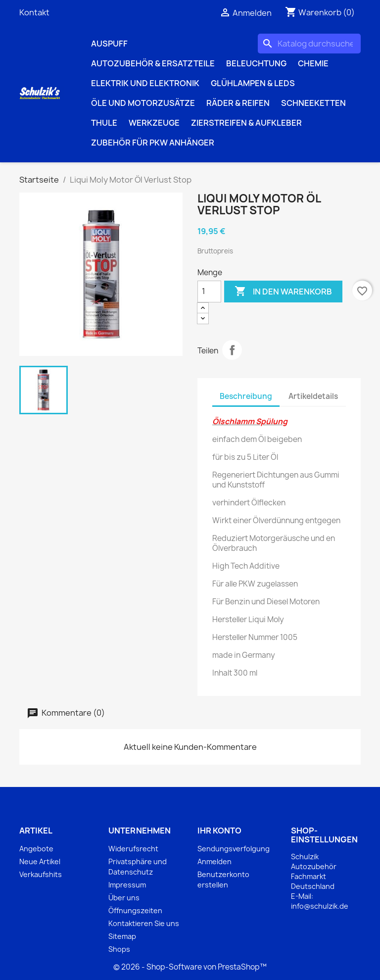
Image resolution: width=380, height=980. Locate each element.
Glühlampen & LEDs (253, 83)
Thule (104, 123)
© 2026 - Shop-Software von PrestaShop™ (190, 967)
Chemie (313, 63)
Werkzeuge (154, 123)
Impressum (127, 885)
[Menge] (209, 292)
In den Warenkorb (283, 292)
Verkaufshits (41, 874)
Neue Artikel (40, 861)
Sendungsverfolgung (234, 849)
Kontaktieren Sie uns (144, 923)
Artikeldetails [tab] (313, 396)
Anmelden (214, 861)
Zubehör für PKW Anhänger (153, 143)
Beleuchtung (256, 63)
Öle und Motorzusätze (143, 103)
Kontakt (34, 12)
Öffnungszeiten (135, 910)
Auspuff (109, 44)
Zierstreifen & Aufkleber (246, 123)
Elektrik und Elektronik (145, 83)
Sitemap (122, 936)
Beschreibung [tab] (246, 396)
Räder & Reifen (238, 103)
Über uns (124, 898)
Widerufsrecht (133, 849)
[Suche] (309, 44)
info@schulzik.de (320, 906)
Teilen (232, 350)
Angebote (36, 849)
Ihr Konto (219, 831)
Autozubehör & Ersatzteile (153, 63)
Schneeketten (313, 103)
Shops (119, 949)
